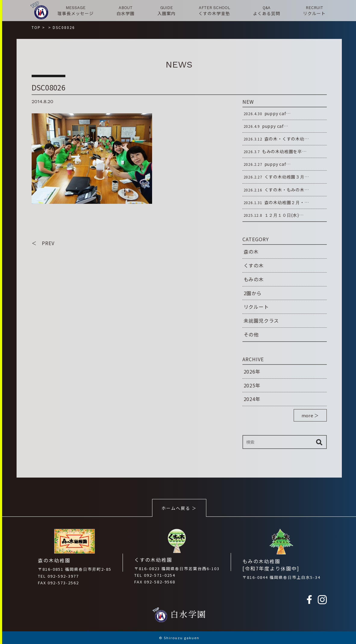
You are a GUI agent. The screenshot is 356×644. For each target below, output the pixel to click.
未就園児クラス (261, 320)
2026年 (252, 371)
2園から (253, 293)
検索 (319, 442)
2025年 (252, 385)
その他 (251, 334)
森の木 (251, 251)
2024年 (252, 399)
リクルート (256, 307)
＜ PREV (43, 243)
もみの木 (254, 279)
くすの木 (254, 265)
